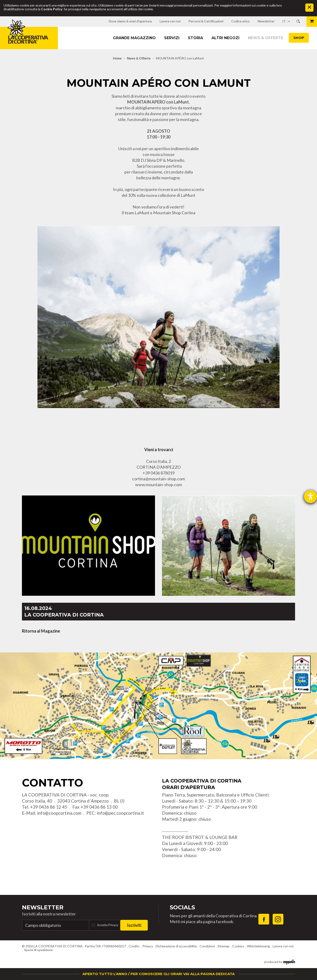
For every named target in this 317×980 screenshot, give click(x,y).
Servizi (172, 38)
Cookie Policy (52, 9)
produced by (280, 961)
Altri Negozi (225, 38)
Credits (134, 946)
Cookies (238, 946)
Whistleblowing (258, 946)
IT (284, 21)
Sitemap (224, 946)
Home (117, 58)
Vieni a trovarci (159, 450)
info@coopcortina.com (59, 813)
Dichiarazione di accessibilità (176, 946)
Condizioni (207, 946)
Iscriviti (134, 925)
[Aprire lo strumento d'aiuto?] (310, 497)
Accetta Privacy (108, 925)
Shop (299, 38)
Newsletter (43, 907)
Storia (195, 38)
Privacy (148, 946)
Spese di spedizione (38, 950)
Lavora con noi (283, 946)
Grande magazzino (134, 38)
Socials (182, 907)
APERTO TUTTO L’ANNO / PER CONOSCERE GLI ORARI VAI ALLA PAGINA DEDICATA (158, 974)
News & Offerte (266, 38)
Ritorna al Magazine (41, 631)
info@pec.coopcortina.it (120, 813)
